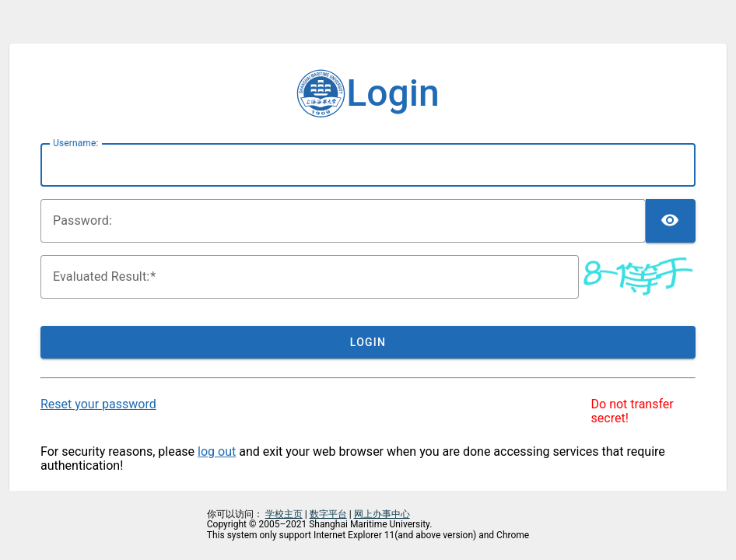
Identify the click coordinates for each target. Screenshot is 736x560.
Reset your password (98, 404)
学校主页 (284, 514)
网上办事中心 (382, 514)
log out (217, 451)
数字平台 (328, 514)
